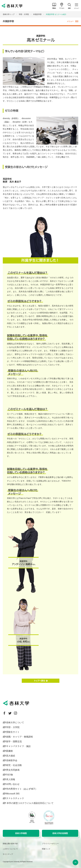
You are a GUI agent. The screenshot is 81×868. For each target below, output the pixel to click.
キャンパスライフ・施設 (18, 746)
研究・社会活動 (14, 765)
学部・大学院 (24, 14)
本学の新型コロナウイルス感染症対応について (30, 803)
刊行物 (9, 775)
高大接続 (11, 756)
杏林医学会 (12, 760)
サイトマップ (8, 854)
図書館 (9, 751)
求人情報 (11, 779)
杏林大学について (15, 723)
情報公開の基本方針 (10, 844)
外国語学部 (37, 14)
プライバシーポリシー (50, 844)
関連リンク (46, 849)
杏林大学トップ (9, 14)
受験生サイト (13, 732)
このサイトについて (10, 849)
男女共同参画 (13, 770)
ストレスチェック (15, 798)
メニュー (70, 21)
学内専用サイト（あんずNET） (22, 789)
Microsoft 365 (13, 794)
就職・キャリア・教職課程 (20, 737)
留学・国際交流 (14, 741)
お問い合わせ (13, 784)
